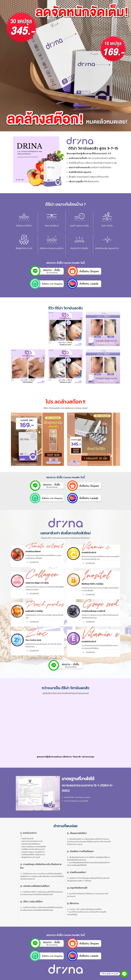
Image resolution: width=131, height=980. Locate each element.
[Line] (124, 974)
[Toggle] (27, 562)
